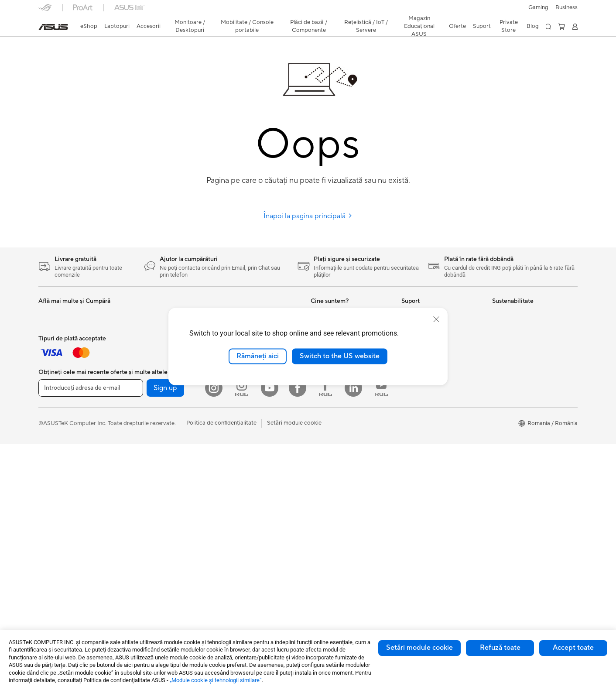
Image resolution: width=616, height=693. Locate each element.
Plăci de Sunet (237, 393)
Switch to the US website (340, 356)
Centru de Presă (331, 393)
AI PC (318, 459)
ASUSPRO (324, 485)
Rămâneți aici (258, 356)
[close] (436, 319)
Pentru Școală (56, 367)
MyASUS (413, 458)
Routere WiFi (236, 446)
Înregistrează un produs (432, 393)
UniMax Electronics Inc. (341, 432)
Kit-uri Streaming (60, 446)
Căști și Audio (56, 433)
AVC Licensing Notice (339, 524)
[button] (538, 7)
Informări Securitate (427, 432)
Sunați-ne (414, 419)
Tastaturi (50, 407)
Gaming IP (142, 327)
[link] (53, 27)
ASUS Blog (325, 511)
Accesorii (141, 485)
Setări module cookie (419, 648)
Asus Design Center (336, 472)
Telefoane (141, 472)
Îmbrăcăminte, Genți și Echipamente (67, 463)
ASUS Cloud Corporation (344, 419)
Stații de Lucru (147, 432)
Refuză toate (500, 648)
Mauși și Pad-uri (59, 420)
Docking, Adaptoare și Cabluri (77, 479)
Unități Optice (237, 406)
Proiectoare (144, 367)
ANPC (409, 471)
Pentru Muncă (56, 341)
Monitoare (142, 354)
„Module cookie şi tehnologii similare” (216, 680)
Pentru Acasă (55, 328)
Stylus (137, 314)
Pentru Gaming (58, 380)
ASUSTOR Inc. (329, 406)
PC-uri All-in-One (151, 380)
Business (566, 7)
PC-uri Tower (145, 393)
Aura (317, 563)
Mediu (500, 314)
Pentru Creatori (58, 354)
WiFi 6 (227, 433)
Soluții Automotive (335, 498)
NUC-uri (140, 406)
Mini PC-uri (143, 419)
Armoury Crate (330, 550)
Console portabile (152, 459)
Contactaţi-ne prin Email (433, 406)
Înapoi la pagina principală (308, 216)
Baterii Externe (58, 492)
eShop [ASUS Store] (89, 26)
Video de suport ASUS (430, 445)
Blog (533, 26)
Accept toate (573, 648)
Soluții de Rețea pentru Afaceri (258, 479)
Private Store (509, 26)
